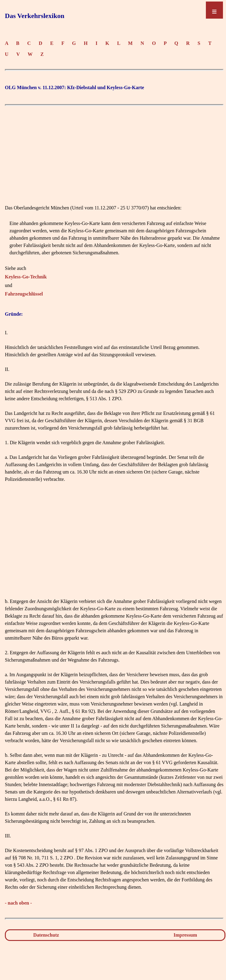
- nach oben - (18, 903)
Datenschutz (46, 935)
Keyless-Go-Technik (26, 277)
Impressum (185, 935)
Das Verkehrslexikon (35, 16)
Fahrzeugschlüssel (24, 294)
